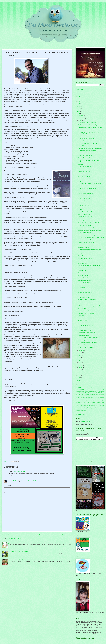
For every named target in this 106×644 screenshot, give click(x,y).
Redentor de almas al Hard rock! (86, 325)
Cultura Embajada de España (85, 292)
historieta (97, 402)
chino (84, 399)
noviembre (81, 118)
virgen (85, 410)
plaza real (100, 405)
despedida (84, 401)
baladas (86, 398)
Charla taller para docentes (84, 340)
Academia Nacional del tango (85, 258)
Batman (89, 390)
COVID (96, 390)
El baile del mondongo (84, 169)
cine (89, 388)
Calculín (103, 390)
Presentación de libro (83, 263)
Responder (10, 476)
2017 (79, 375)
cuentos (77, 401)
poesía (77, 390)
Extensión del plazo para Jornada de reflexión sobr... (90, 148)
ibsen (100, 402)
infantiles (77, 404)
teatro (84, 388)
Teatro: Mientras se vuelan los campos (87, 151)
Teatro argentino (82, 345)
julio (80, 355)
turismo (103, 409)
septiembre (81, 350)
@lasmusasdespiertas (85, 423)
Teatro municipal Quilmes (84, 297)
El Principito (85, 391)
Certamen (81, 181)
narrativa (94, 404)
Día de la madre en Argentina (85, 225)
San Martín (87, 394)
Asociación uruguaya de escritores (86, 330)
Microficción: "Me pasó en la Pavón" (87, 333)
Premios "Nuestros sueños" (85, 146)
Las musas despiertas (13, 481)
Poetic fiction (81, 316)
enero (80, 370)
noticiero (100, 404)
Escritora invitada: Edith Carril (85, 217)
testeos (94, 409)
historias (94, 402)
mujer (91, 404)
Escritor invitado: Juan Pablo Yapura (87, 174)
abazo (100, 394)
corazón (97, 399)
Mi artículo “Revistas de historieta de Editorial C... (90, 230)
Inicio (39, 535)
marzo (80, 365)
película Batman (79, 405)
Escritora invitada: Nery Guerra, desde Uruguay (89, 266)
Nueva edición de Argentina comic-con (87, 188)
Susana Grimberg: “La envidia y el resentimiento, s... (90, 127)
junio (80, 358)
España (89, 391)
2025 (79, 99)
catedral (81, 399)
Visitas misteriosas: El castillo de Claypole (18, 551)
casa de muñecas (101, 398)
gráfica (91, 402)
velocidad (82, 410)
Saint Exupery (78, 394)
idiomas (103, 402)
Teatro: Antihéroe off (83, 268)
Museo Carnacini (82, 179)
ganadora (85, 402)
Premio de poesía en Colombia (85, 311)
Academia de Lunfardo (84, 191)
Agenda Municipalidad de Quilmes (86, 138)
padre (103, 404)
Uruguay (94, 394)
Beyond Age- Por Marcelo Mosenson (87, 212)
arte (95, 396)
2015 (79, 380)
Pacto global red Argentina (84, 280)
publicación (93, 407)
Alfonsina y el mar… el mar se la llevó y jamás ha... (90, 184)
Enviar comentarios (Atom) (14, 538)
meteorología (88, 404)
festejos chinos (99, 401)
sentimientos (82, 409)
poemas (103, 405)
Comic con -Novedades (84, 130)
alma (87, 388)
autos (77, 398)
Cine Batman (80, 391)
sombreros (87, 409)
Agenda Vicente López (84, 206)
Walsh (97, 394)
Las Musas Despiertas (85, 421)
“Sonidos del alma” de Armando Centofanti (88, 300)
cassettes (77, 399)
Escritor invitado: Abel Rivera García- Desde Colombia (91, 238)
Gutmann (100, 391)
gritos (88, 402)
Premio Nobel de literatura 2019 (86, 290)
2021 (79, 109)
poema (103, 388)
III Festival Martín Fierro (84, 214)
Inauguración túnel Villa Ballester (86, 313)
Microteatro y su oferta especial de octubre (88, 338)
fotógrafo (80, 402)
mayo (80, 360)
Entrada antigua (67, 535)
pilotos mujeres (89, 405)
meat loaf (83, 404)
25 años (86, 390)
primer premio (87, 407)
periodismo (84, 405)
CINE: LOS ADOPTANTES (85, 275)
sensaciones (78, 409)
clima (90, 399)
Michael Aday (82, 393)
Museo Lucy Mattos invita (84, 201)
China (77, 391)
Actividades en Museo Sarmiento (86, 153)
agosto (80, 353)
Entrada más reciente (8, 535)
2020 (79, 111)
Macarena (77, 393)
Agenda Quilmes (82, 203)
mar (80, 404)
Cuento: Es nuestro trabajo (84, 176)
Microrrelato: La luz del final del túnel (87, 186)
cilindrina (87, 399)
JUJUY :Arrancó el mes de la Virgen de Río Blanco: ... (91, 306)
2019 (79, 114)
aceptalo (103, 394)
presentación (81, 407)
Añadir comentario (9, 489)
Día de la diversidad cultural (85, 278)
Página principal (79, 89)
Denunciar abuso (80, 414)
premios (77, 407)
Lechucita (81, 164)
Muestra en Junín (82, 271)
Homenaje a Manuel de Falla (85, 233)
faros (94, 401)
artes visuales (98, 396)
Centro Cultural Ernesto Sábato (85, 240)
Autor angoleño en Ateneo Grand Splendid (88, 342)
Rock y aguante (82, 288)
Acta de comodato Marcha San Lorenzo (87, 136)
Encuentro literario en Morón (85, 158)
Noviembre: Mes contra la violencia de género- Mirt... (91, 125)
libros (96, 388)
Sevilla (91, 394)
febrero (80, 367)
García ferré (96, 391)
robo (104, 407)
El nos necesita (82, 273)
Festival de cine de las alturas (85, 323)
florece (77, 402)
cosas (100, 399)
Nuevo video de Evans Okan (85, 167)
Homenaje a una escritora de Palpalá (87, 196)
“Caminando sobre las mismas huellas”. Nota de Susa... (91, 318)
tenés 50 (91, 409)
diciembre (81, 116)
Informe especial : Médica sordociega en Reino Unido (91, 235)
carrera (96, 398)
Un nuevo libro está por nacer (85, 198)
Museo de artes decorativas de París (94, 393)
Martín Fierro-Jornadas (84, 247)
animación (86, 396)
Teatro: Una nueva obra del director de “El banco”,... (90, 250)
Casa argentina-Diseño (84, 335)
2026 (79, 97)
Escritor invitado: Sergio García (86, 193)
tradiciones (81, 390)
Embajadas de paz (82, 328)
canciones (92, 398)
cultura (80, 401)
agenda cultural (78, 396)
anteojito (90, 396)
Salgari (83, 394)
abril (80, 363)
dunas (87, 401)
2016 (79, 378)
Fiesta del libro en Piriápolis (85, 171)
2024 (79, 101)
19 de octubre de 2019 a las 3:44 (20, 471)
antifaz (93, 396)
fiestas (103, 401)
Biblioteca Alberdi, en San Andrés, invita (88, 123)
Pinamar (103, 393)
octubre (81, 120)
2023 (79, 104)
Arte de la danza (82, 141)
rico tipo (100, 407)
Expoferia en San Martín (84, 285)
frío (83, 402)
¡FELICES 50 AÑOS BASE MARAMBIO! (88, 143)
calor (89, 398)
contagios (93, 399)
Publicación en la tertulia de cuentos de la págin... (90, 223)
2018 (79, 373)
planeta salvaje (95, 405)
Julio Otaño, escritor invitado (85, 156)
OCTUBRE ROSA (83, 308)
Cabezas (99, 390)
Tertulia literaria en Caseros (85, 283)
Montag (86, 393)
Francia (92, 391)
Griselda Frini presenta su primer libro (87, 347)
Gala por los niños (83, 321)
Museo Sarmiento (82, 261)
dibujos (92, 388)
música (99, 388)
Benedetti (93, 390)
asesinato (103, 396)
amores (83, 396)
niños (97, 404)
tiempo (96, 409)
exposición (91, 401)
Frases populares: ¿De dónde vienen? (17, 560)
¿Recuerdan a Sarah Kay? (14, 543)
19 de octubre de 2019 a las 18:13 (28, 481)
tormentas (100, 409)
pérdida (97, 407)
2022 (79, 106)
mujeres (78, 388)
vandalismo (78, 410)
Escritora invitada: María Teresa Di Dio (87, 228)
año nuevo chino (81, 398)
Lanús (103, 391)
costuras (103, 399)
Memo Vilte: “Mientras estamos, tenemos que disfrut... (91, 256)
